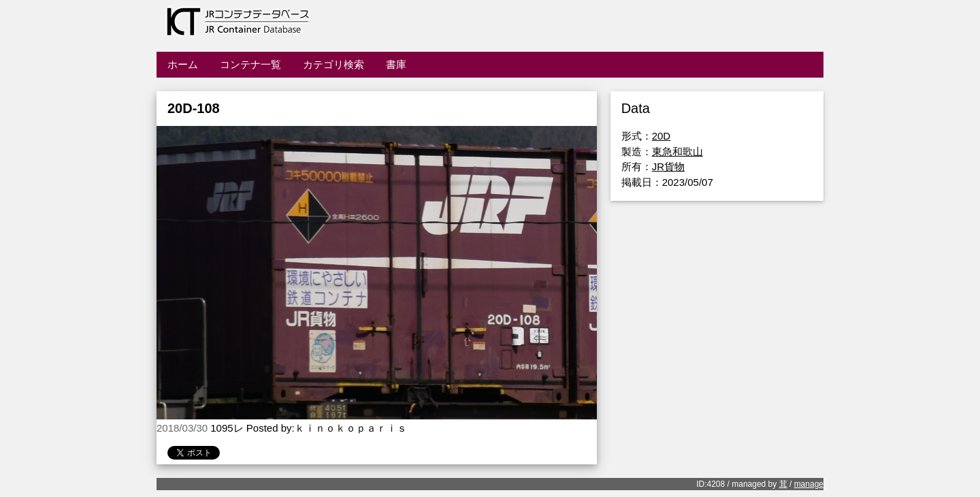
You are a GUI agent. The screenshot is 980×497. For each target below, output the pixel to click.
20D (661, 136)
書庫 (396, 64)
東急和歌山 (677, 151)
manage (809, 484)
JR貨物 (668, 166)
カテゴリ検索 (333, 64)
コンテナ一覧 (250, 64)
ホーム (183, 64)
